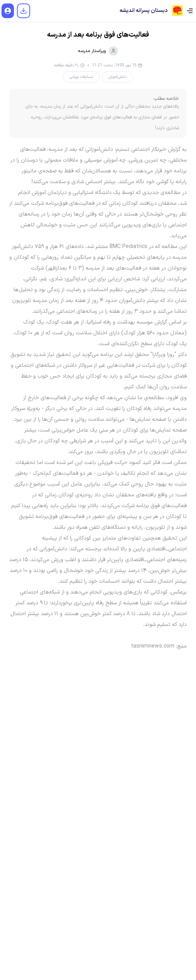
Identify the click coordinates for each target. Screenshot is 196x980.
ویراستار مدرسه (98, 51)
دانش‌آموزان (117, 77)
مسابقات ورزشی (81, 77)
